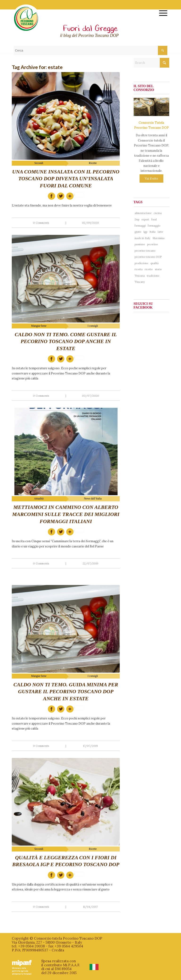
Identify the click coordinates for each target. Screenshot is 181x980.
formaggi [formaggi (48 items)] (140, 226)
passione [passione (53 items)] (140, 244)
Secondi (39, 163)
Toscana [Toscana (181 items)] (140, 276)
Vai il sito (151, 178)
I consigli (93, 326)
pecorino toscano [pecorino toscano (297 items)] (145, 251)
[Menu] (161, 13)
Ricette (93, 163)
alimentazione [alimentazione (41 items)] (143, 213)
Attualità (39, 499)
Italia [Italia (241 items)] (152, 232)
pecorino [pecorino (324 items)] (152, 244)
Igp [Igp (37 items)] (145, 232)
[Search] (151, 63)
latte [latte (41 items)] (160, 232)
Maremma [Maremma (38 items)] (158, 238)
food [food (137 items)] (154, 219)
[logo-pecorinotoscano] (26, 22)
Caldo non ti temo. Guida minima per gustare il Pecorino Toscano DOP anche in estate (66, 692)
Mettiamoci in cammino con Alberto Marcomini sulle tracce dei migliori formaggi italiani (66, 514)
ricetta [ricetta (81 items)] (139, 269)
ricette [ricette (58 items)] (149, 269)
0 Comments (41, 223)
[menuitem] (161, 13)
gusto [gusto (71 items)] (138, 232)
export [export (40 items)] (145, 219)
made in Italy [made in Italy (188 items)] (142, 238)
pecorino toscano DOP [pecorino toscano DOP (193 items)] (148, 257)
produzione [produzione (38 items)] (141, 263)
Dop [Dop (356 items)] (137, 219)
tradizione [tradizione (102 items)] (153, 276)
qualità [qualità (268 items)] (154, 263)
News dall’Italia (93, 499)
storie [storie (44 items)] (158, 269)
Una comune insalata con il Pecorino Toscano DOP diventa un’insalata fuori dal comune (66, 179)
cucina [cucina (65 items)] (158, 213)
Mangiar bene (39, 326)
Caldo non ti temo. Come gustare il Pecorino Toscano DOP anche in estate (66, 341)
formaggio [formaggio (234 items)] (154, 226)
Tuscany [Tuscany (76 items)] (140, 282)
